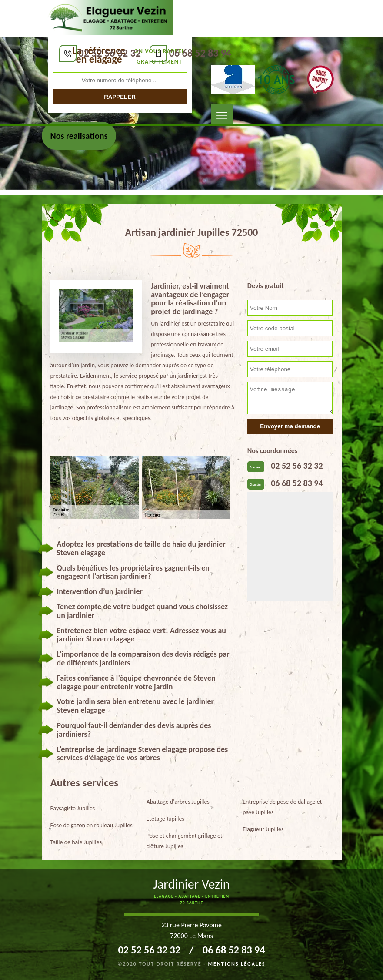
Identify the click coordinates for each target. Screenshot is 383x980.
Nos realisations (79, 136)
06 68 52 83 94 (200, 53)
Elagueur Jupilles (263, 829)
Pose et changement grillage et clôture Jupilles (185, 841)
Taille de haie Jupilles (76, 842)
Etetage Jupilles (165, 819)
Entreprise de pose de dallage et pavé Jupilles (282, 807)
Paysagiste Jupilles (73, 808)
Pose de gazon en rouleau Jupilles (92, 825)
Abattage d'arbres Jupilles (178, 802)
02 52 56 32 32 (110, 53)
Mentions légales (237, 964)
